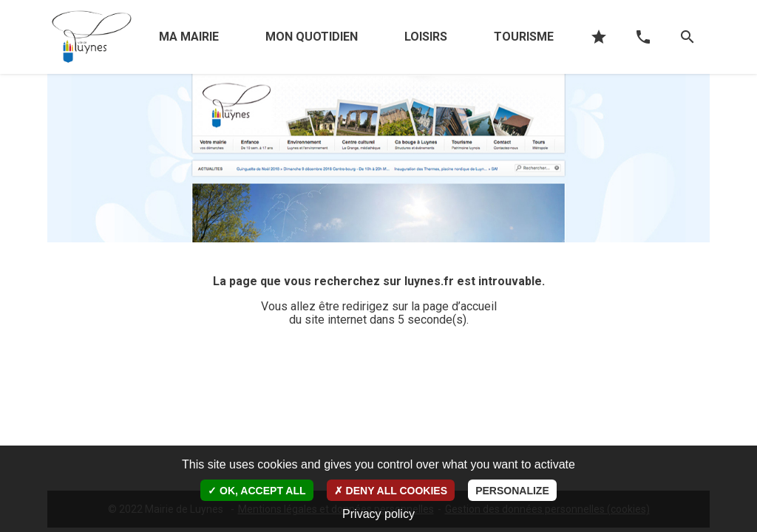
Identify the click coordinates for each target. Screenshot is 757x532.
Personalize (512, 491)
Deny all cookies (391, 491)
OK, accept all (257, 491)
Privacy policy (378, 514)
